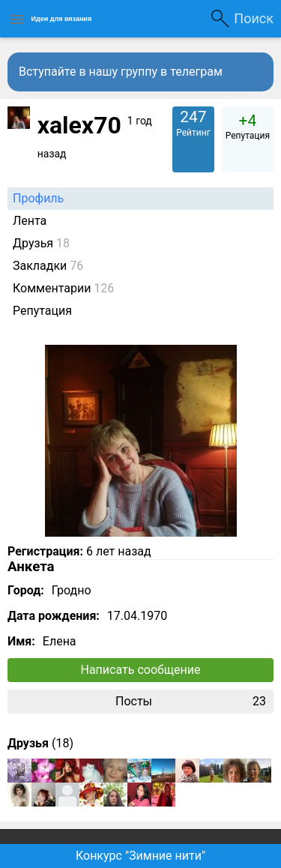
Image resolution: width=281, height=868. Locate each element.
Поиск (254, 18)
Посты (191, 702)
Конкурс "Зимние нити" (140, 856)
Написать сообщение (141, 670)
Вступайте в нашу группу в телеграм (121, 72)
